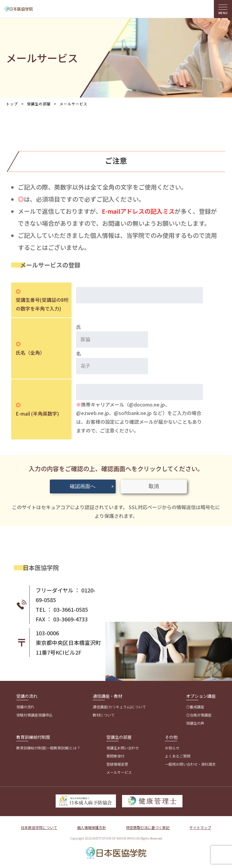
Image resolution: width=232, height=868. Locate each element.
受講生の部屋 (119, 737)
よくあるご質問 (178, 756)
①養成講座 (195, 707)
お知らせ (172, 748)
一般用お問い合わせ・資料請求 (190, 764)
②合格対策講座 (199, 715)
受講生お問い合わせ (123, 748)
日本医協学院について (39, 827)
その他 (171, 737)
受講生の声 (195, 723)
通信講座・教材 (108, 696)
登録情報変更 (117, 764)
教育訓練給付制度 (33, 737)
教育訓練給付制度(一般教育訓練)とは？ (48, 748)
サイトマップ (200, 827)
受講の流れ (27, 696)
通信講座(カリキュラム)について (119, 707)
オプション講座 (201, 696)
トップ (12, 104)
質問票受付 (115, 756)
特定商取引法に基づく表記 (148, 827)
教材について (104, 715)
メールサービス (119, 772)
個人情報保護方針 (92, 827)
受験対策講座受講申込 (34, 715)
